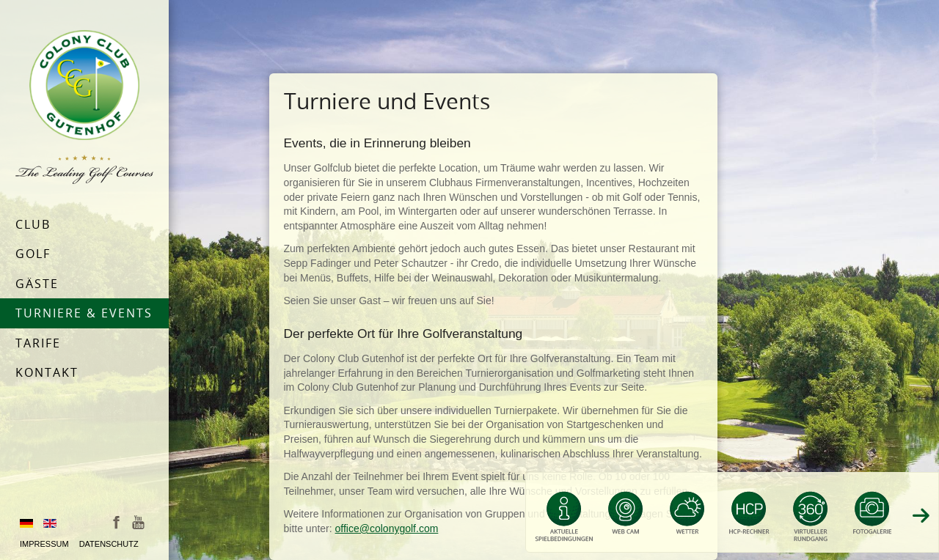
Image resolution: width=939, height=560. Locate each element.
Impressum (44, 544)
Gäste (37, 284)
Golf (33, 254)
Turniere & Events (84, 313)
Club (33, 224)
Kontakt (47, 372)
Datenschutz (109, 544)
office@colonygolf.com (387, 528)
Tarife (38, 343)
